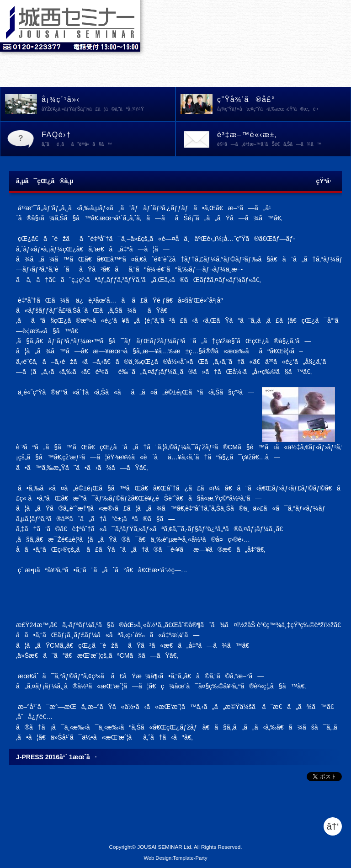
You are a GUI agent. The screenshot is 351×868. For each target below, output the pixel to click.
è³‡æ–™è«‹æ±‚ (284, 140)
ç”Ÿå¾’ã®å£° (284, 105)
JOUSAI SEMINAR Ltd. (165, 847)
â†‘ (333, 826)
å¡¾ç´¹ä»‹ (108, 105)
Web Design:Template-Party (175, 858)
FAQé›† (108, 140)
